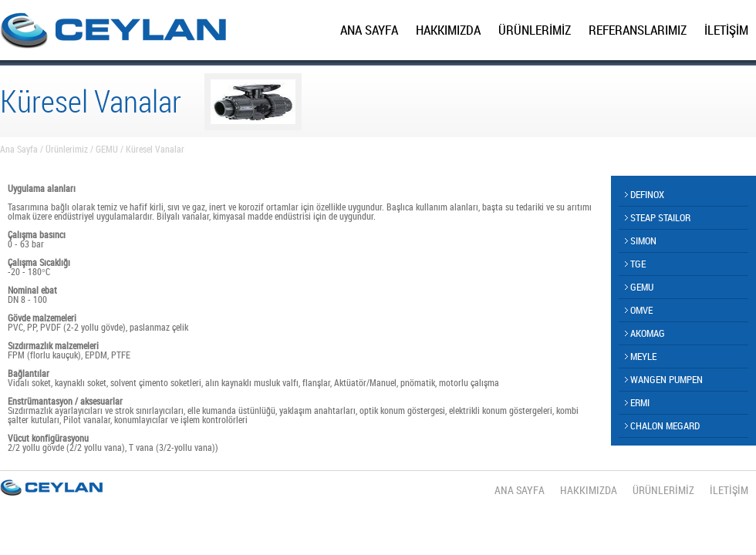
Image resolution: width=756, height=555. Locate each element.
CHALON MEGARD (662, 425)
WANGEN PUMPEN (664, 379)
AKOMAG (645, 333)
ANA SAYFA (369, 30)
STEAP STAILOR (658, 217)
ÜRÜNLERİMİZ (535, 30)
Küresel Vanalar (155, 149)
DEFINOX (645, 194)
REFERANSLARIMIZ (638, 30)
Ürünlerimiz (67, 149)
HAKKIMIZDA (448, 30)
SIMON (641, 240)
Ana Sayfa (19, 149)
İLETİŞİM (726, 30)
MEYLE (641, 356)
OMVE (639, 310)
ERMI (637, 402)
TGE (635, 264)
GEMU (107, 149)
